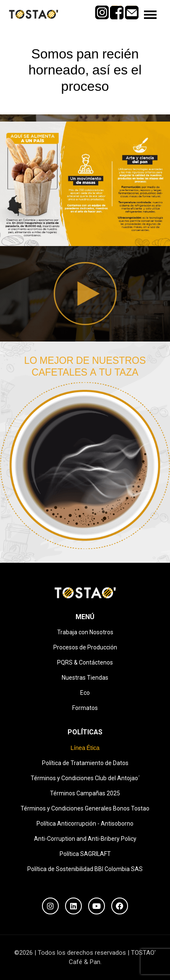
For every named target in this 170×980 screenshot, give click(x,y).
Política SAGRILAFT (85, 854)
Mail (132, 9)
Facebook (117, 9)
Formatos (85, 708)
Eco (85, 693)
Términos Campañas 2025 (85, 793)
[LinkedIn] (73, 906)
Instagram (102, 9)
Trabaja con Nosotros (85, 632)
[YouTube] (97, 906)
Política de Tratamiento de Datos (85, 763)
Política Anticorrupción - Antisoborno (85, 824)
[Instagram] (50, 906)
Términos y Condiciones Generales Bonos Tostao (85, 808)
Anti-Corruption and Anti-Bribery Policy (85, 839)
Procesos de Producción (85, 647)
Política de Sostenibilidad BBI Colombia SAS (85, 869)
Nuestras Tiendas (85, 678)
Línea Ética (85, 748)
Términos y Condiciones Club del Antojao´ (85, 778)
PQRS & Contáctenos (85, 662)
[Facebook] (120, 906)
